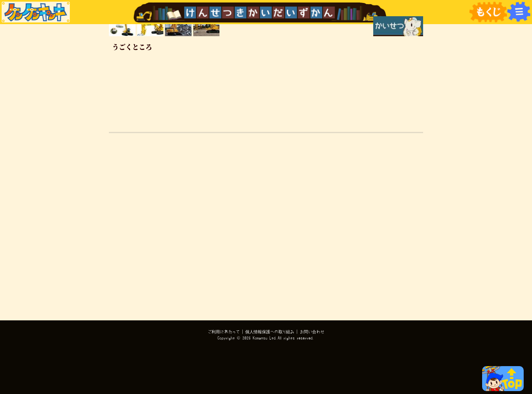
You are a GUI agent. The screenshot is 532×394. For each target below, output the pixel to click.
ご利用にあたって (224, 332)
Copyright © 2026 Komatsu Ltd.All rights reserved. (266, 338)
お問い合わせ (312, 332)
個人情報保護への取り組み (270, 332)
